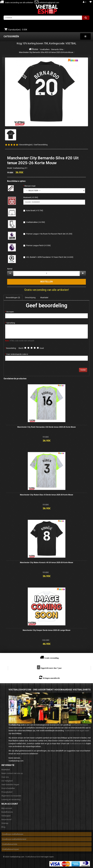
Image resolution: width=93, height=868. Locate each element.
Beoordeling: (11, 348)
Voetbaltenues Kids (78, 744)
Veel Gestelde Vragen (10, 785)
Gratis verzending (52, 658)
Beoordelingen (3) (13, 298)
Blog (3, 827)
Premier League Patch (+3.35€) (38, 246)
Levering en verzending (11, 799)
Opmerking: (11, 323)
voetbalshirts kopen (80, 725)
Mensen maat (30, 186)
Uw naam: (10, 312)
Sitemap (5, 823)
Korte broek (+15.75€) (35, 211)
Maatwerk (27, 197)
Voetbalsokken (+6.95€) (36, 222)
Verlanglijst (6, 816)
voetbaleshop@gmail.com (49, 3)
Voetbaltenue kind (33, 857)
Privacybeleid (7, 792)
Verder (83, 370)
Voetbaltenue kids (10, 844)
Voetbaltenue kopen (11, 849)
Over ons (5, 777)
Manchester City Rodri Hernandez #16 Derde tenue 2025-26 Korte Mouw (46, 427)
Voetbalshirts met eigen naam (77, 731)
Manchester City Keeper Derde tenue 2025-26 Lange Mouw (47, 630)
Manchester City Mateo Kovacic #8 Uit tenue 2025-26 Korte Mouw (47, 563)
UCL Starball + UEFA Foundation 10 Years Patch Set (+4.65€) (50, 257)
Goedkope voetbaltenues (13, 834)
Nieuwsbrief (6, 819)
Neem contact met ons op (12, 773)
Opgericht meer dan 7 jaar (51, 668)
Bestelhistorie (7, 812)
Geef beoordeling (41, 145)
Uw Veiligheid (7, 781)
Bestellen (46, 282)
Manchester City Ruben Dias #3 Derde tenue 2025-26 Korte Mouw (47, 495)
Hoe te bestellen (8, 788)
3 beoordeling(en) (26, 145)
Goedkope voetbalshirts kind (14, 839)
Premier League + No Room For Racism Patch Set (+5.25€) (49, 234)
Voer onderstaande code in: (17, 354)
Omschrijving (30, 298)
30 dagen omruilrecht (51, 678)
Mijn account (7, 808)
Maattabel (44, 298)
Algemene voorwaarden (11, 796)
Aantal (10, 269)
